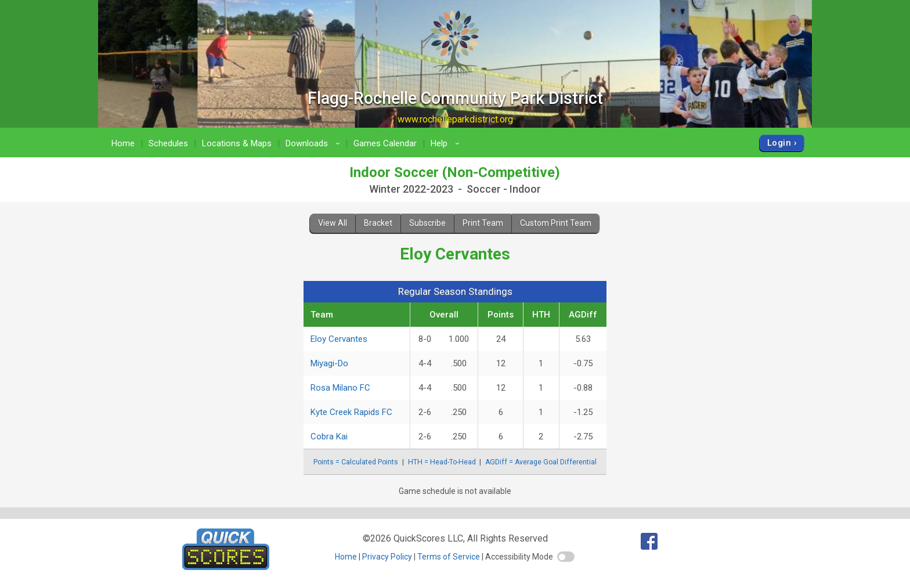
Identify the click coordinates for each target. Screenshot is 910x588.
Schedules (168, 143)
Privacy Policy (387, 557)
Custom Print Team (556, 223)
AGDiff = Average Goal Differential (541, 462)
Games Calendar (385, 143)
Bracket (378, 223)
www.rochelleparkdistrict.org (455, 119)
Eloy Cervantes (339, 339)
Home (123, 143)
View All (333, 223)
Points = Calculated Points (356, 462)
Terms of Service (449, 557)
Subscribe (427, 223)
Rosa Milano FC (340, 388)
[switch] (566, 557)
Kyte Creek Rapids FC (351, 412)
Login (779, 143)
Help (447, 143)
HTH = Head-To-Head (442, 462)
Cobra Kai (329, 437)
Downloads (315, 143)
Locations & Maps (237, 143)
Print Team (483, 223)
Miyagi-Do (329, 363)
